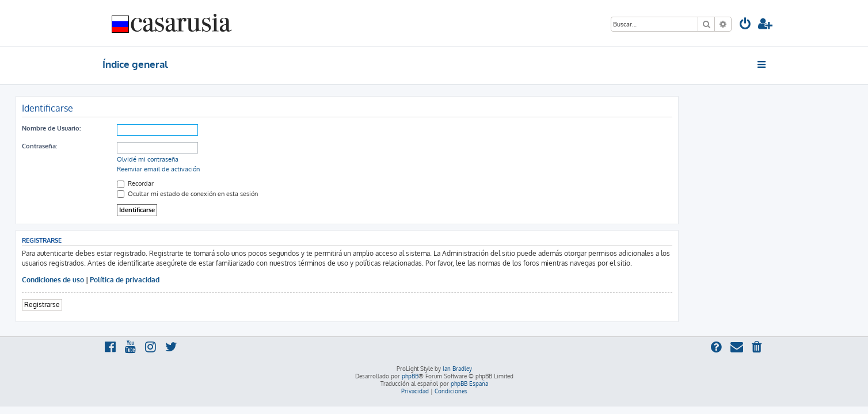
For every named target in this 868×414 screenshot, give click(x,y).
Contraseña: (126, 146)
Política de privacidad (212, 280)
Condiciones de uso (140, 280)
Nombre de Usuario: (138, 128)
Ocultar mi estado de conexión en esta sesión (274, 194)
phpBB (410, 376)
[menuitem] (745, 25)
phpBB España (469, 384)
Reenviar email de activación (245, 169)
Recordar (222, 183)
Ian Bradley (457, 369)
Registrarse (129, 304)
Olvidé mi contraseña (235, 159)
